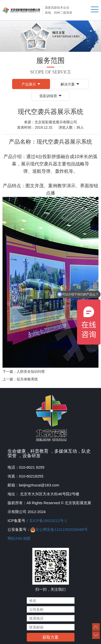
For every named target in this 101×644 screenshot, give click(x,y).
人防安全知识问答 (31, 371)
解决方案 (70, 84)
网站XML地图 (19, 538)
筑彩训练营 (50, 96)
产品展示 (31, 84)
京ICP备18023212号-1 (48, 521)
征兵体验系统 (27, 379)
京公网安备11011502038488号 (61, 529)
